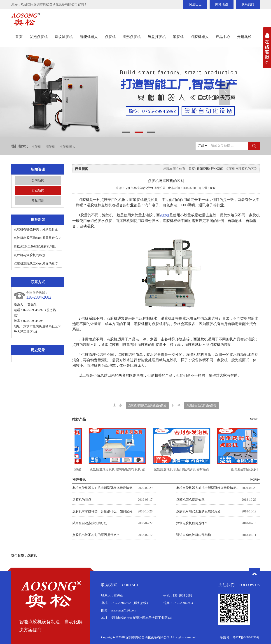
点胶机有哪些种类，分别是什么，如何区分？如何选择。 (53, 229)
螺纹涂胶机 (64, 37)
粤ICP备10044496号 (246, 637)
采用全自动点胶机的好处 (201, 406)
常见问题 (38, 201)
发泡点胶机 (39, 37)
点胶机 (110, 37)
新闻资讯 (203, 169)
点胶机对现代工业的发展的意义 (36, 264)
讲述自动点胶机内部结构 (194, 535)
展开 (267, 51)
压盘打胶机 (157, 37)
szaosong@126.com (123, 610)
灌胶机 (178, 37)
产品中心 (223, 37)
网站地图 (222, 4)
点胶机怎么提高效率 (190, 500)
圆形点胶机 (132, 37)
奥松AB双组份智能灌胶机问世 (35, 247)
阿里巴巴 (195, 4)
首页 (19, 37)
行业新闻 (38, 190)
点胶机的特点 (82, 500)
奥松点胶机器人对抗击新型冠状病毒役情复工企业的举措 (105, 488)
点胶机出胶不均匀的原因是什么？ (37, 238)
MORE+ (255, 419)
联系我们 (248, 4)
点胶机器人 (200, 37)
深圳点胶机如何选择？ (192, 523)
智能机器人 (89, 37)
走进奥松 (244, 37)
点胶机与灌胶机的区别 (30, 255)
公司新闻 (38, 180)
